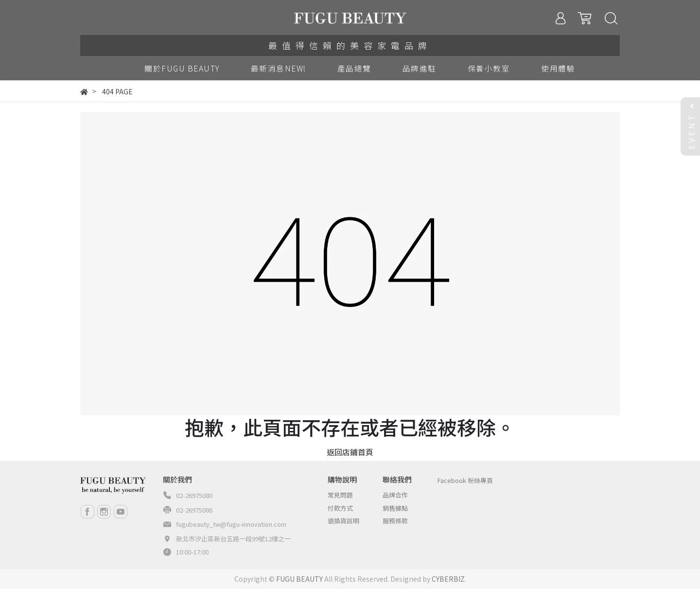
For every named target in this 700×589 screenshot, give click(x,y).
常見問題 (340, 495)
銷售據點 (395, 508)
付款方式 (340, 508)
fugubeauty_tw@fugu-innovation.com (231, 524)
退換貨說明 (343, 521)
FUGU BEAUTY (299, 579)
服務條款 (395, 521)
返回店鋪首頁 (350, 452)
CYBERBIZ (448, 579)
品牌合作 (395, 495)
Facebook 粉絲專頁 (465, 480)
